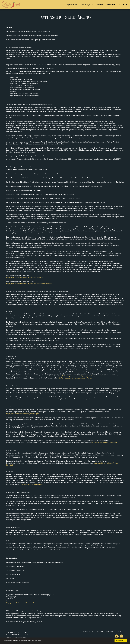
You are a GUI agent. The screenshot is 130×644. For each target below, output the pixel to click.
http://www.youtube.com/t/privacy (31, 485)
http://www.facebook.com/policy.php (104, 442)
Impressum (9, 637)
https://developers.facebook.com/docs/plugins (23, 414)
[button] (112, 5)
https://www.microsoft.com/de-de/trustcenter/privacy (25, 278)
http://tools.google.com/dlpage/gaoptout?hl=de (75, 378)
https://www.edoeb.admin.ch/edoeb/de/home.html (24, 603)
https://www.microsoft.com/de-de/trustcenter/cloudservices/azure (29, 284)
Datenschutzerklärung (21, 637)
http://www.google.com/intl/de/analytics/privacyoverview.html (83, 376)
